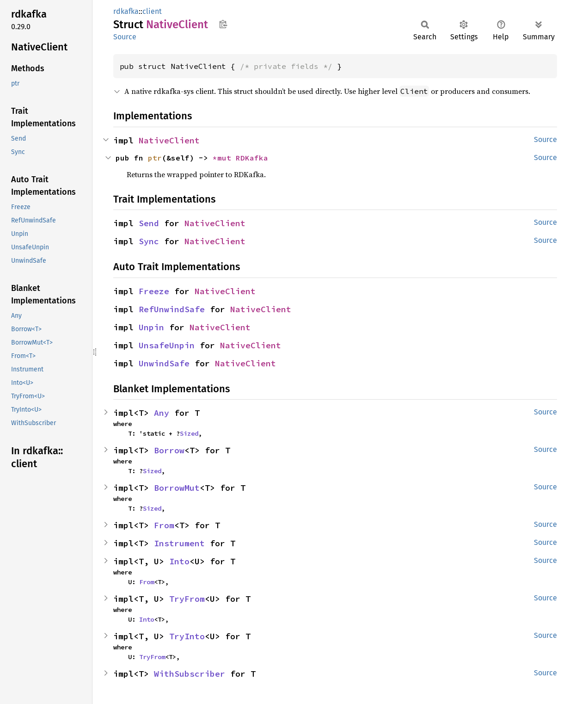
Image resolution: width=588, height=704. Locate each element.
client (152, 11)
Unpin (151, 327)
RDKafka (252, 158)
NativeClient (169, 140)
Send (149, 223)
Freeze (154, 291)
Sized (189, 433)
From (164, 525)
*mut (224, 158)
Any (162, 413)
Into (179, 561)
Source (125, 37)
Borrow (169, 450)
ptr (155, 158)
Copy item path (223, 24)
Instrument (179, 543)
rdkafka (126, 11)
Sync (149, 241)
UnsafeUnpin (167, 345)
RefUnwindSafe (172, 309)
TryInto (187, 636)
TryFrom (187, 599)
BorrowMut (177, 488)
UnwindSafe (164, 363)
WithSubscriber (190, 674)
